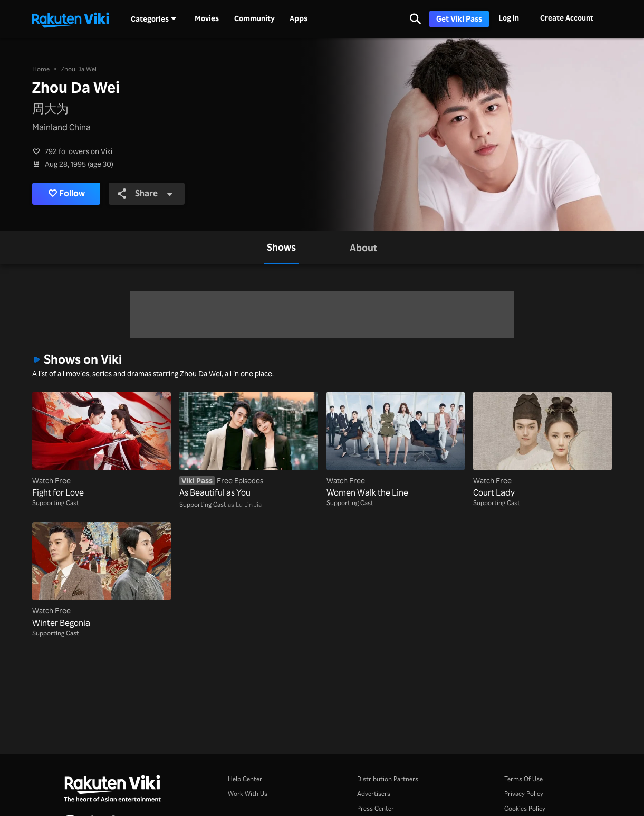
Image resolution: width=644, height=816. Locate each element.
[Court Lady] (542, 445)
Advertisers (374, 794)
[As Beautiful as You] (249, 445)
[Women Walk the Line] (396, 445)
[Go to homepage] (71, 19)
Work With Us (248, 794)
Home (41, 69)
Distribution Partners (388, 779)
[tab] (281, 248)
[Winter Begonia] (102, 576)
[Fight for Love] (102, 445)
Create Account (567, 18)
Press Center (376, 808)
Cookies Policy (525, 808)
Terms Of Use (523, 779)
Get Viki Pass (459, 19)
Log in (509, 18)
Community (254, 18)
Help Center (245, 779)
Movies (207, 18)
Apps (299, 18)
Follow (67, 194)
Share (146, 193)
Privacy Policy (524, 794)
